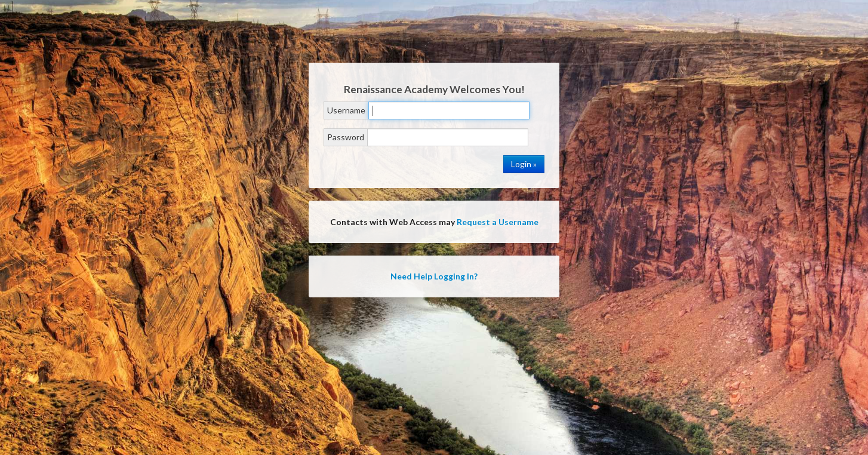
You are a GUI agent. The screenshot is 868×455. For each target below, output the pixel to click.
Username (346, 110)
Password (346, 137)
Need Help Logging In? (434, 276)
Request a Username (498, 222)
